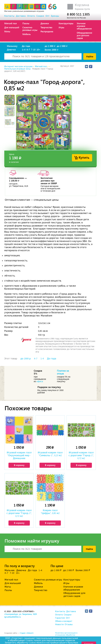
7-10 (33, 49)
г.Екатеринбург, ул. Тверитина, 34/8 (20, 614)
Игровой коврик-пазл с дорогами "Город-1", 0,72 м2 (81, 455)
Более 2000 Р (83, 570)
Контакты (9, 16)
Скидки (40, 16)
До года (26, 46)
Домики (45, 23)
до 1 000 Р (56, 570)
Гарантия (60, 618)
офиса (40, 381)
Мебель (27, 34)
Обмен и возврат (64, 621)
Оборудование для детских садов (84, 35)
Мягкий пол (11, 23)
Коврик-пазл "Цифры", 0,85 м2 (50, 512)
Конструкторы (66, 23)
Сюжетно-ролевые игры (30, 29)
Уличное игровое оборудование (84, 26)
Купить (84, 157)
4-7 (36, 359)
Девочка (21, 570)
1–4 (24, 49)
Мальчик (10, 570)
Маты (7, 31)
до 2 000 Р (68, 570)
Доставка (21, 16)
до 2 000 (62, 46)
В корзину (19, 465)
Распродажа (47, 31)
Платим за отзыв (63, 372)
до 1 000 (50, 46)
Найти (90, 56)
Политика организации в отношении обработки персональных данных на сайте (67, 636)
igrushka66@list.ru (13, 617)
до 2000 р (26, 359)
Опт (47, 16)
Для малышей (12, 27)
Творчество (46, 27)
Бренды (55, 16)
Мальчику (12, 46)
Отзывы (69, 624)
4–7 (28, 49)
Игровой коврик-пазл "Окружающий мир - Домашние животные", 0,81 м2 (19, 456)
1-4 (42, 359)
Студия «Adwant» (27, 633)
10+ (38, 49)
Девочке (11, 49)
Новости (59, 624)
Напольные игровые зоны (17, 69)
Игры (61, 27)
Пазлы (26, 23)
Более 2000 (52, 50)
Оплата (31, 16)
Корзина (82, 5)
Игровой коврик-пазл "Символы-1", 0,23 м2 (50, 454)
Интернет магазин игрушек (18, 67)
